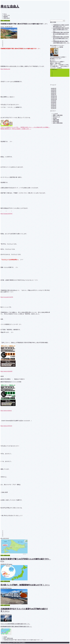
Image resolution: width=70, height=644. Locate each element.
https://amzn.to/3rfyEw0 (6, 426)
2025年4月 (54, 109)
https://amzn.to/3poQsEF (6, 371)
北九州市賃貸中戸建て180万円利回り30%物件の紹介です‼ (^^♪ (61, 30)
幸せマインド (57, 117)
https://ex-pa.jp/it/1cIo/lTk (7, 297)
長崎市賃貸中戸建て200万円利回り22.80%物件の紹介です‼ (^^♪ (61, 34)
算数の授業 (56, 120)
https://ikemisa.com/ (5, 69)
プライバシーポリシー (6, 643)
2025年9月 (54, 101)
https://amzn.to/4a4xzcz (6, 411)
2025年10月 (54, 99)
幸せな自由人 (10, 6)
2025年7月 (54, 104)
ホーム (5, 14)
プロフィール (7, 15)
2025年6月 (54, 105)
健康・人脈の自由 (58, 115)
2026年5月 (54, 88)
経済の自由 (56, 121)
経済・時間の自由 (5, 21)
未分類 (55, 118)
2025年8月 (54, 102)
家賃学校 (6, 17)
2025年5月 (54, 107)
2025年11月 (54, 98)
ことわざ (55, 114)
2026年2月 (54, 93)
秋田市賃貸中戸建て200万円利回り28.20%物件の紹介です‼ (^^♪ (61, 38)
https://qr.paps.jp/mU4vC (7, 214)
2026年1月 (54, 95)
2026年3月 (54, 92)
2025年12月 (54, 96)
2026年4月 (54, 90)
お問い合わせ (7, 18)
